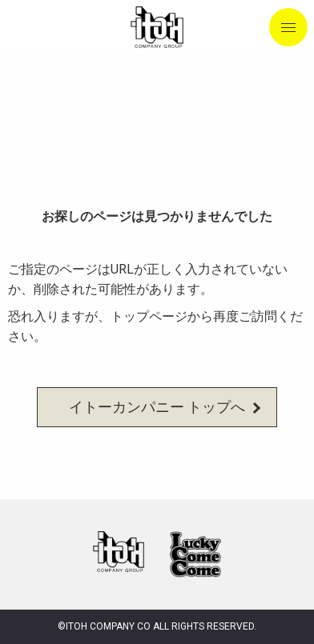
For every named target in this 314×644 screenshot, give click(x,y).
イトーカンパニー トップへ (157, 407)
